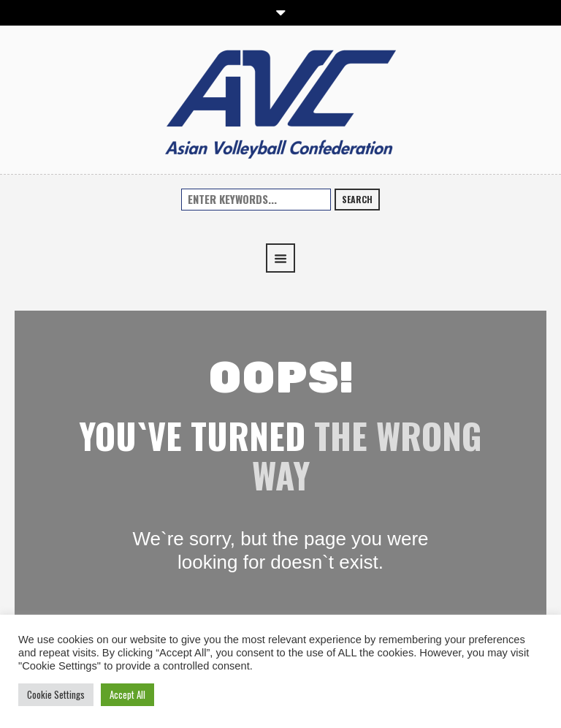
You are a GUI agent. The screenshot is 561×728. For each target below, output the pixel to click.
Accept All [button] (127, 694)
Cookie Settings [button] (56, 694)
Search (357, 199)
